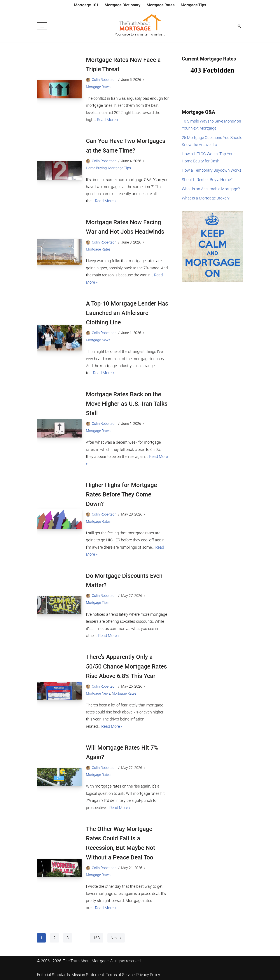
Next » (116, 938)
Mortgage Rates (161, 5)
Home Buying (96, 168)
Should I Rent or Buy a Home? (207, 180)
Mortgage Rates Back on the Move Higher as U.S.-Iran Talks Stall (127, 404)
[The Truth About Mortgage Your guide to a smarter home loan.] (140, 26)
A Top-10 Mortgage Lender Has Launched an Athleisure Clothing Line (127, 313)
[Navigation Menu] (42, 26)
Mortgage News (98, 340)
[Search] (239, 26)
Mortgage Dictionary (122, 5)
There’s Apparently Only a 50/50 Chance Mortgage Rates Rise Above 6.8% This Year (126, 666)
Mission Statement (88, 975)
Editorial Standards (53, 975)
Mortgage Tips (193, 5)
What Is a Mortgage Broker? (206, 198)
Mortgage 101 (86, 5)
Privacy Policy (148, 975)
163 (96, 938)
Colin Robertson (104, 80)
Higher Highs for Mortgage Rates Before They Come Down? (121, 494)
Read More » (108, 120)
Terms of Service (120, 975)
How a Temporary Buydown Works (212, 170)
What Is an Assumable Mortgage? (211, 189)
